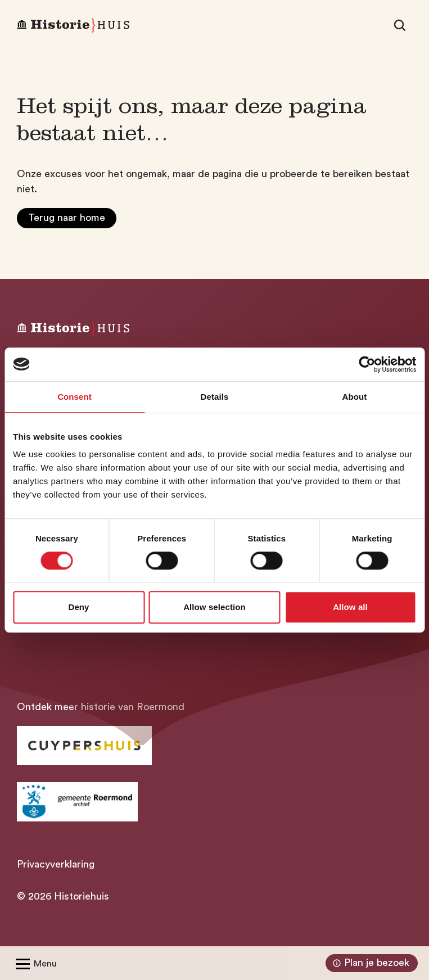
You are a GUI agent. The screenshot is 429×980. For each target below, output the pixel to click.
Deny (78, 607)
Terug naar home (67, 218)
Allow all (350, 607)
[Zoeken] (400, 25)
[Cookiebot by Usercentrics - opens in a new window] (367, 364)
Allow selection (214, 607)
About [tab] (355, 397)
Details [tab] (215, 397)
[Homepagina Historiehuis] (73, 26)
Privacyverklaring (56, 864)
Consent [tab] (74, 397)
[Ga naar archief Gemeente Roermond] (77, 802)
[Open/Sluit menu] (34, 963)
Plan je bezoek (370, 963)
